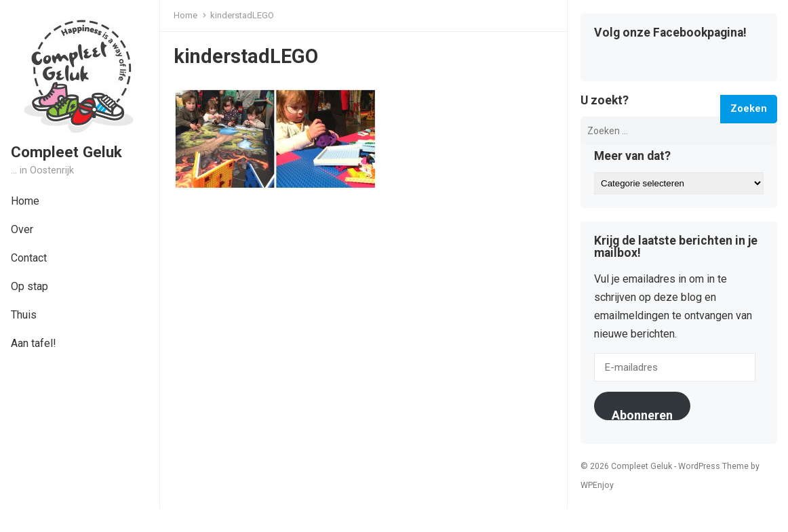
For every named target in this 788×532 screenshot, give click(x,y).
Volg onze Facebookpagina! (670, 33)
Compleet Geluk (66, 152)
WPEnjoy (597, 485)
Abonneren (642, 414)
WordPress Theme (713, 466)
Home (185, 15)
